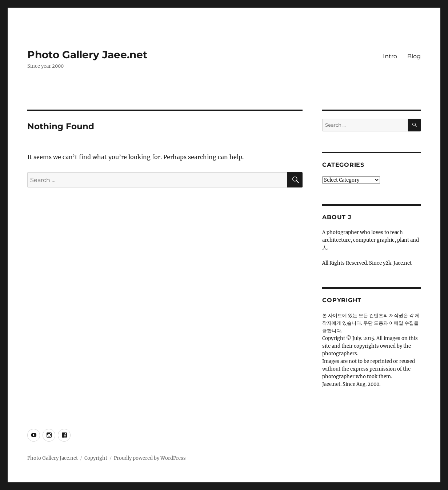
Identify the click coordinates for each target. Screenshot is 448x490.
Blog (414, 56)
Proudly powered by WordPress (150, 458)
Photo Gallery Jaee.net (87, 55)
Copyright (96, 458)
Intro (390, 56)
